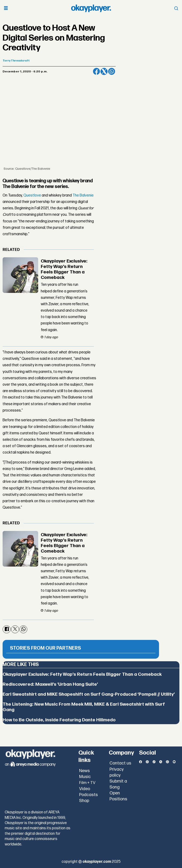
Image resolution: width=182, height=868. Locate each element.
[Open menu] (6, 8)
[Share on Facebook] (96, 71)
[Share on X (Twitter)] (104, 71)
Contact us (120, 763)
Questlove (32, 195)
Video (85, 789)
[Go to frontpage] (91, 8)
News (84, 771)
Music (85, 777)
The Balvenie (83, 195)
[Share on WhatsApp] (112, 71)
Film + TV (87, 783)
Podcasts (89, 795)
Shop (84, 801)
